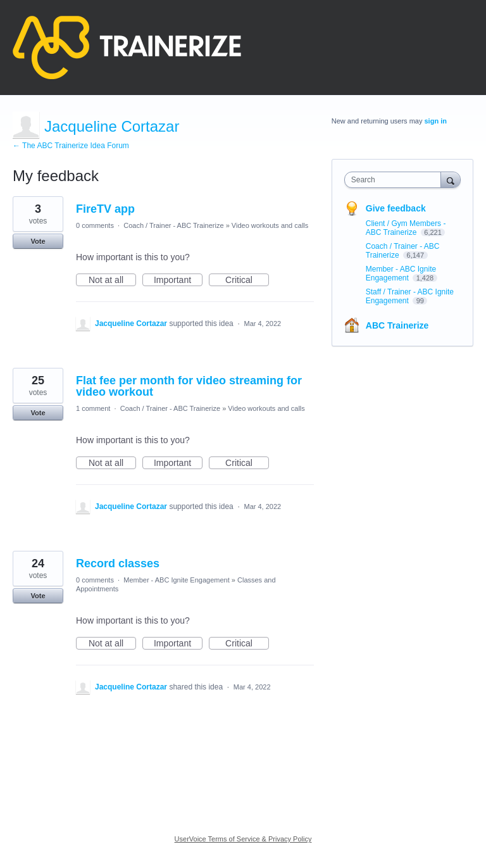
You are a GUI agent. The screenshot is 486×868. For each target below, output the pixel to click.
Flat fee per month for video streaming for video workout (189, 386)
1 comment (93, 408)
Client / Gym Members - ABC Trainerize (406, 228)
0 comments (95, 225)
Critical (247, 280)
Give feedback (396, 208)
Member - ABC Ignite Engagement (177, 580)
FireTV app (105, 209)
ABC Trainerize (397, 325)
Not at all (112, 280)
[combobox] (396, 180)
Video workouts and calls (270, 225)
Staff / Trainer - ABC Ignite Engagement (410, 296)
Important (178, 280)
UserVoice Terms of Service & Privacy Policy (243, 839)
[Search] (451, 179)
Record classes (118, 563)
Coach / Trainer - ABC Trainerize (173, 225)
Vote (38, 241)
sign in (436, 121)
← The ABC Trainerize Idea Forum (71, 146)
